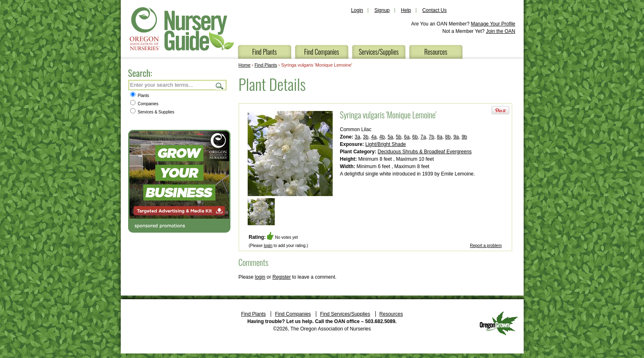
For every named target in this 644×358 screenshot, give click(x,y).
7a (423, 137)
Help (406, 10)
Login (357, 10)
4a (374, 137)
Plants (140, 96)
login (268, 246)
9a (456, 137)
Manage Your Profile (493, 24)
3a (358, 137)
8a (440, 137)
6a (407, 137)
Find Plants (264, 52)
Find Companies (321, 52)
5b (399, 137)
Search (220, 86)
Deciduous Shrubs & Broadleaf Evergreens (425, 152)
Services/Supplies (378, 52)
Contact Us (434, 10)
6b (415, 137)
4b (382, 137)
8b (448, 137)
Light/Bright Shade (386, 144)
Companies (144, 104)
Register (282, 277)
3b (366, 137)
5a (390, 137)
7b (431, 137)
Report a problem (486, 246)
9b (464, 137)
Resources (436, 52)
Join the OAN (500, 31)
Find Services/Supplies (345, 314)
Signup (382, 10)
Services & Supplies (152, 112)
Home (245, 65)
